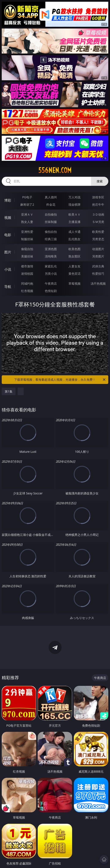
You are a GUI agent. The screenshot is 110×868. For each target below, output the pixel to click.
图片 (8, 252)
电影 (8, 235)
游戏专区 (98, 197)
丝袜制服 (51, 222)
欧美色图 (74, 249)
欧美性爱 (98, 232)
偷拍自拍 (51, 232)
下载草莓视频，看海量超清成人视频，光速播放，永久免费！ (60, 380)
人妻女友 (74, 266)
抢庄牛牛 (98, 204)
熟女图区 (74, 256)
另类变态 (98, 239)
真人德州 (51, 197)
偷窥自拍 (27, 249)
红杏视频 (27, 291)
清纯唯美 (51, 256)
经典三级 (51, 239)
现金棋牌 (74, 204)
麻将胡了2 (27, 204)
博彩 (8, 200)
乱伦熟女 (74, 239)
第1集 (9, 391)
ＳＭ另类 (98, 222)
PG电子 (27, 197)
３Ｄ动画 (98, 214)
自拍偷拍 (51, 214)
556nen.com (55, 170)
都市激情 (27, 266)
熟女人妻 (27, 222)
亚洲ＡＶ (27, 214)
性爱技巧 (98, 274)
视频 (8, 218)
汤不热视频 (98, 283)
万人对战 (74, 197)
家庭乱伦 (51, 266)
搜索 (100, 181)
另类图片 (98, 256)
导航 (8, 287)
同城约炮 (27, 283)
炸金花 (51, 204)
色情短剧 (51, 291)
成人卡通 (74, 232)
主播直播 (74, 222)
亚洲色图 (51, 249)
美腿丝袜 (27, 256)
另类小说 (51, 274)
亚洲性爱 (27, 232)
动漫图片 (98, 249)
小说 (8, 269)
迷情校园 (27, 274)
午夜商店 (51, 283)
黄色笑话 (74, 274)
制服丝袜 (27, 239)
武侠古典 (98, 266)
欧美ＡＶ (74, 214)
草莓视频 (74, 283)
